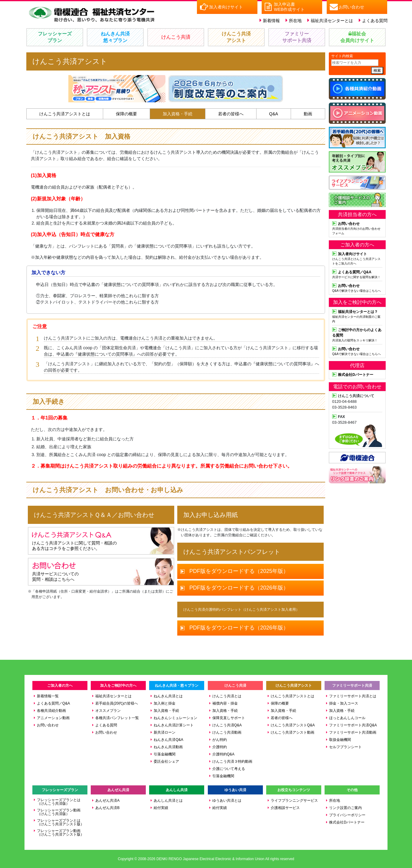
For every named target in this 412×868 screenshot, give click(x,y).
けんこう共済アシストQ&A (293, 725)
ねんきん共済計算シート (174, 725)
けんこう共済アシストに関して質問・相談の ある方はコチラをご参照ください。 (74, 541)
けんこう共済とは (227, 696)
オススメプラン (108, 711)
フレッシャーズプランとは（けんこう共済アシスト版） (60, 822)
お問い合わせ (48, 725)
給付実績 (161, 808)
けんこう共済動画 (227, 732)
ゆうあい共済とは (227, 801)
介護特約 (220, 747)
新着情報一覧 (48, 696)
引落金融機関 (165, 754)
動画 (308, 114)
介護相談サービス (285, 808)
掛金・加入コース (344, 703)
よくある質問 (375, 21)
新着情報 (271, 21)
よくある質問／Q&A (53, 703)
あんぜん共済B (107, 808)
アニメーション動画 (53, 718)
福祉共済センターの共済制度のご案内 (357, 316)
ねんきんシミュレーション (175, 718)
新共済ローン (165, 732)
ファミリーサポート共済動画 (353, 732)
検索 (377, 71)
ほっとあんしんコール (347, 718)
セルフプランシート (345, 747)
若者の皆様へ (231, 114)
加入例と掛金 (165, 703)
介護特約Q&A (223, 754)
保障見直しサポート (229, 718)
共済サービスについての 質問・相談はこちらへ (60, 572)
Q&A (274, 114)
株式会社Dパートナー (347, 822)
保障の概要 (126, 114)
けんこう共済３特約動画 (232, 761)
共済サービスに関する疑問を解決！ (357, 274)
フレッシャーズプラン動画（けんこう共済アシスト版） (60, 833)
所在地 (295, 21)
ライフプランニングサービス (294, 801)
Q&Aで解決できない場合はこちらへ (357, 288)
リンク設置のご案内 (345, 808)
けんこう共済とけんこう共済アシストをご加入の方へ (357, 258)
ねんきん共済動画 (168, 747)
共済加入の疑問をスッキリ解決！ (357, 334)
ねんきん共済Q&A (168, 740)
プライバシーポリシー (347, 815)
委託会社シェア (166, 761)
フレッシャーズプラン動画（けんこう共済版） (59, 812)
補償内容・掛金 (225, 703)
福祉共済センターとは (332, 21)
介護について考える (229, 769)
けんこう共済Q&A (227, 725)
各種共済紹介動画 (51, 711)
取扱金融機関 (340, 740)
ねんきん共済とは (168, 696)
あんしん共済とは (168, 801)
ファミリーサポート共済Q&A (353, 725)
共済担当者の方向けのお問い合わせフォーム (357, 228)
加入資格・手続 (178, 114)
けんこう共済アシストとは (65, 114)
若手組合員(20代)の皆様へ (117, 703)
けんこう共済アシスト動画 (293, 732)
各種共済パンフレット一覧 (117, 718)
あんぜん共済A (107, 801)
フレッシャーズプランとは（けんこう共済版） (59, 802)
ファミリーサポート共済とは (353, 696)
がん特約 (220, 740)
